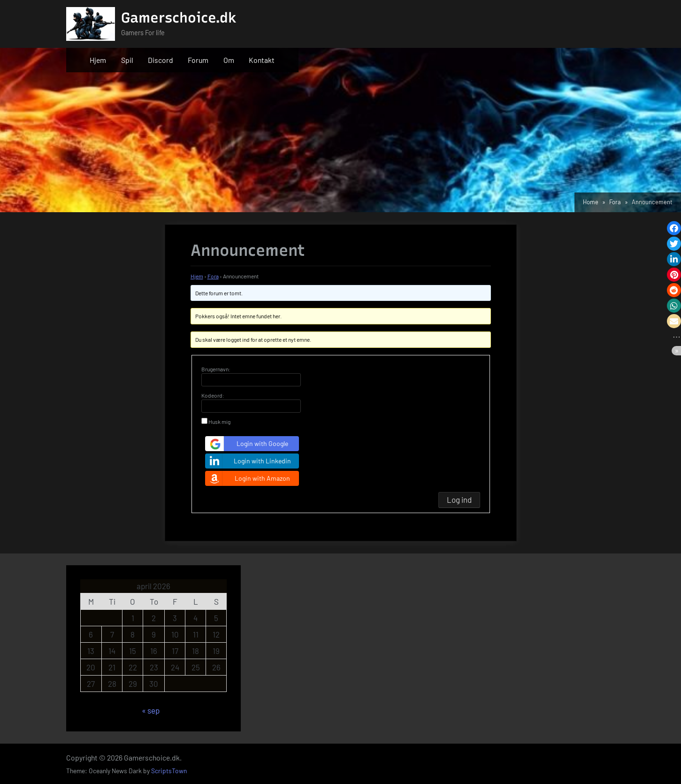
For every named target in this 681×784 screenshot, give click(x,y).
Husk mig (219, 422)
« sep (151, 710)
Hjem (98, 60)
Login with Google (248, 444)
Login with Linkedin (249, 461)
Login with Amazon (249, 478)
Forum (198, 60)
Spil (127, 60)
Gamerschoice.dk (179, 18)
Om (229, 60)
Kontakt (262, 60)
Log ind (459, 500)
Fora (213, 276)
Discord (161, 60)
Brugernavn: (216, 369)
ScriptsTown (169, 771)
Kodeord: (213, 395)
